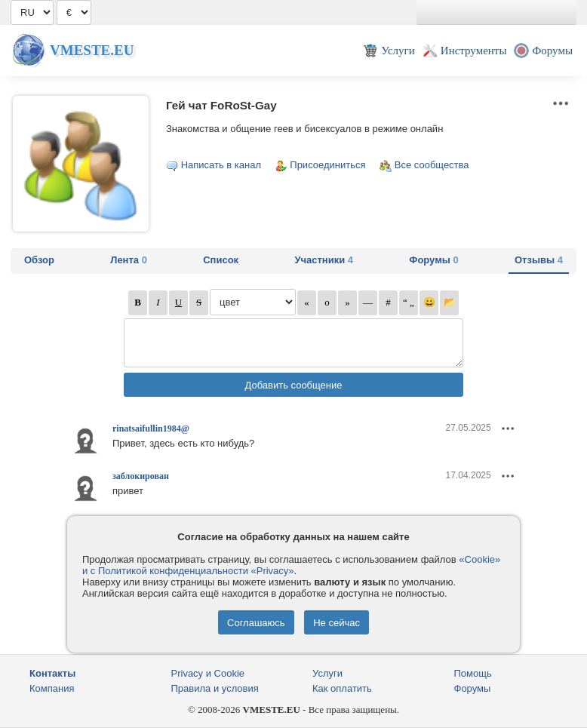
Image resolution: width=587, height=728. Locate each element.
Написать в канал (221, 165)
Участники (324, 260)
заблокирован (141, 476)
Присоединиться (327, 165)
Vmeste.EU (92, 50)
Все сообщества (432, 165)
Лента (129, 260)
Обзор (39, 260)
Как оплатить (342, 688)
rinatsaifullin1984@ (151, 429)
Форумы (433, 260)
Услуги (327, 673)
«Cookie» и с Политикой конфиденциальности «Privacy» (291, 565)
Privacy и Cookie (208, 673)
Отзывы (539, 260)
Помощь (473, 673)
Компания (52, 688)
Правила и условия (215, 688)
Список (221, 260)
